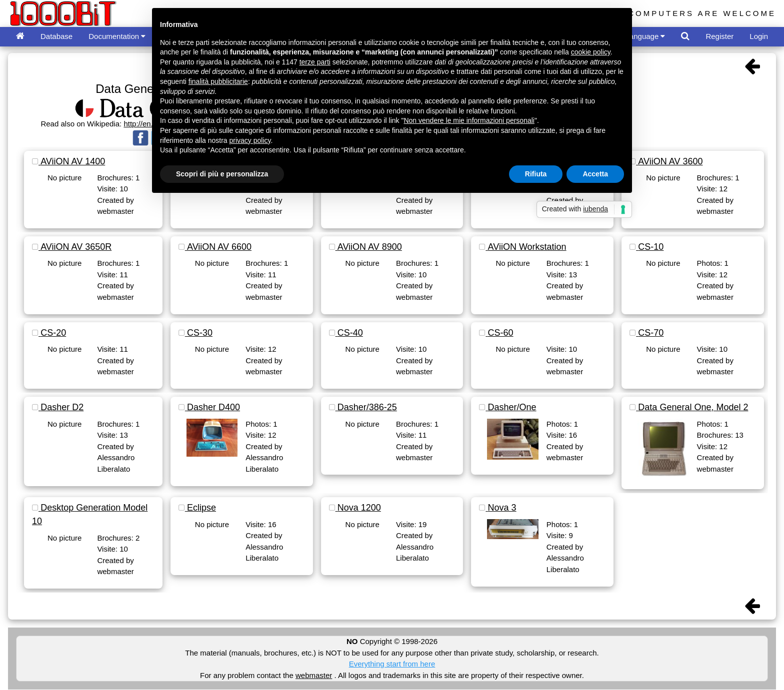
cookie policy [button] (591, 52)
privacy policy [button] (250, 140)
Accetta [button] (595, 174)
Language (645, 36)
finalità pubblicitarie (218, 81)
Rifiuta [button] (536, 174)
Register (719, 36)
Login (759, 36)
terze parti (315, 62)
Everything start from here (392, 664)
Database (56, 36)
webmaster (314, 675)
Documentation (117, 36)
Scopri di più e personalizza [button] (222, 174)
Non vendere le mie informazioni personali (469, 120)
